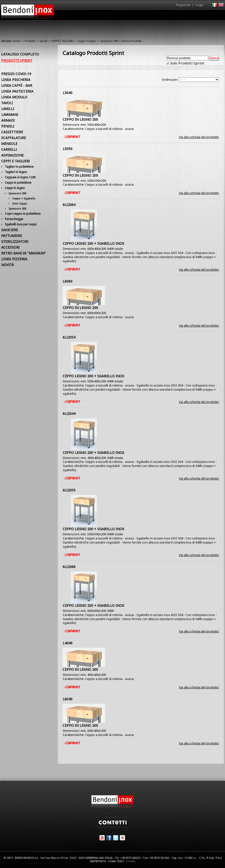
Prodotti (116, 16)
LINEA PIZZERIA (14, 259)
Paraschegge (14, 219)
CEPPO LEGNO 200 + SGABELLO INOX (93, 243)
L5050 (67, 149)
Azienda (96, 16)
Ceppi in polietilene (18, 183)
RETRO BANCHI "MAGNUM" (24, 253)
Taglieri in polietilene (19, 167)
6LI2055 (69, 490)
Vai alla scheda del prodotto (199, 137)
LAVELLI (8, 109)
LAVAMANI (10, 114)
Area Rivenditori (143, 16)
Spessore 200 (109, 41)
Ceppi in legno (87, 41)
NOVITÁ (7, 265)
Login (200, 5)
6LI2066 (69, 567)
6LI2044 (69, 414)
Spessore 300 (17, 209)
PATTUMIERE (12, 236)
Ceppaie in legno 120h (20, 177)
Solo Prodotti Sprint (187, 63)
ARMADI (8, 120)
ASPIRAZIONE (12, 155)
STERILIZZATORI (15, 241)
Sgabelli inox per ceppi (21, 224)
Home (78, 15)
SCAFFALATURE (14, 138)
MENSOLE (9, 144)
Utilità (199, 16)
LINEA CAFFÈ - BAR (17, 85)
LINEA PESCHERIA (16, 80)
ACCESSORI (10, 247)
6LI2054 (69, 337)
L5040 (67, 93)
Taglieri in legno (16, 172)
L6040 (67, 699)
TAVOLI (7, 103)
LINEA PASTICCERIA (17, 91)
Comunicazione (175, 16)
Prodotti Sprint (17, 60)
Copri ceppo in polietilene (23, 214)
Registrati (183, 5)
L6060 (67, 281)
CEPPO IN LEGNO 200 (80, 119)
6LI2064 (69, 205)
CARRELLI (9, 149)
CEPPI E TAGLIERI (62, 41)
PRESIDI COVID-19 (16, 74)
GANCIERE (10, 230)
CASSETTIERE (12, 132)
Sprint (43, 41)
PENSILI (8, 126)
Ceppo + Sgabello (24, 198)
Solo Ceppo (20, 203)
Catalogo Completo (20, 54)
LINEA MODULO (14, 97)
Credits (131, 861)
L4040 (67, 643)
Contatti (217, 15)
